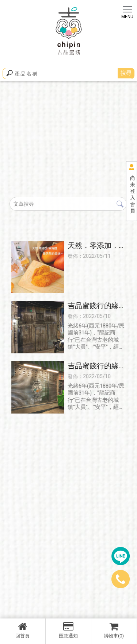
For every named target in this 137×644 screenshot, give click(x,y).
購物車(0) (114, 630)
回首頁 (23, 630)
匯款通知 (68, 630)
